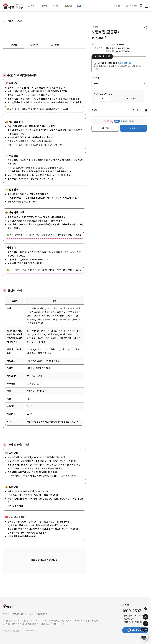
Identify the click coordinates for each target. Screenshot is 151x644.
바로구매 (134, 128)
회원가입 (117, 6)
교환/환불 (55, 45)
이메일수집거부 (41, 614)
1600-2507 (132, 611)
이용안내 (30, 614)
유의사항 (34, 45)
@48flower (138, 630)
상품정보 (13, 45)
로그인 (125, 6)
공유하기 (145, 27)
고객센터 (133, 6)
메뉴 (31, 6)
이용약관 (6, 614)
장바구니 (105, 128)
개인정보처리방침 (18, 614)
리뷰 (76, 45)
